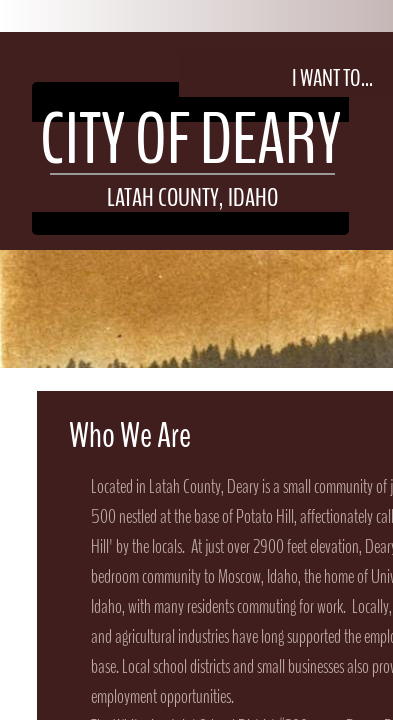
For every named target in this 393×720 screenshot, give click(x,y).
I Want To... (332, 78)
